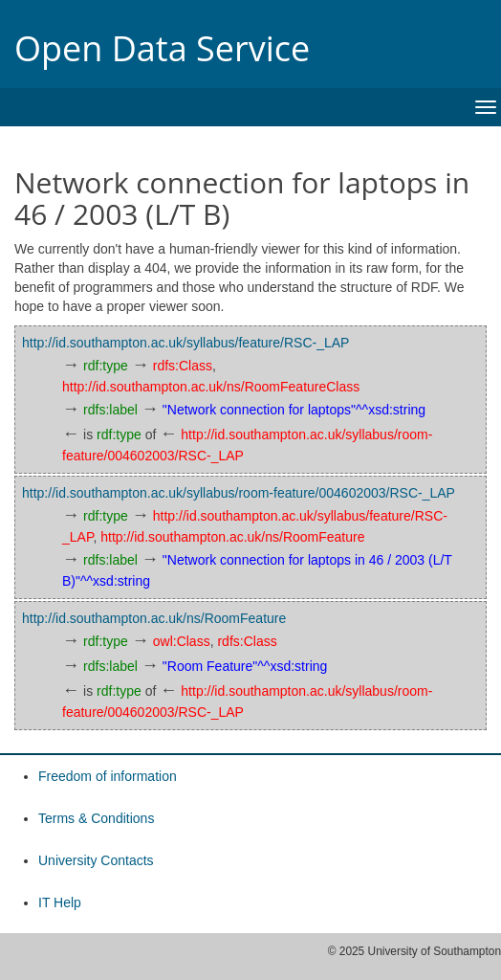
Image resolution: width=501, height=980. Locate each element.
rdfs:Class (183, 366)
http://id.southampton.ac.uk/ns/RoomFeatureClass (211, 387)
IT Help (60, 902)
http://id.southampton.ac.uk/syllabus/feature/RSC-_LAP (185, 343)
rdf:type (106, 366)
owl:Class (182, 641)
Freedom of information (108, 776)
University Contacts (96, 860)
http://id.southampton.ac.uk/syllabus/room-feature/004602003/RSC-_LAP (239, 493)
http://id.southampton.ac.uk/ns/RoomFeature (232, 537)
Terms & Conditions (96, 818)
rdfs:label (110, 410)
